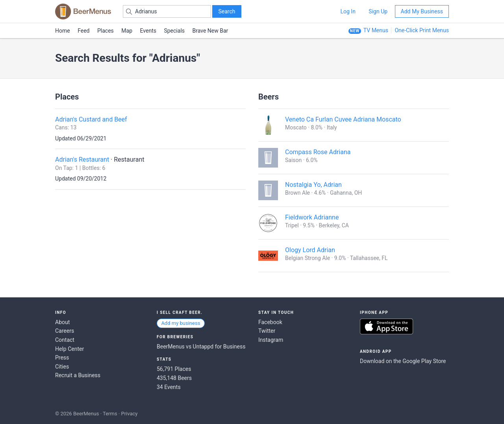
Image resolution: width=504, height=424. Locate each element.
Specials (174, 31)
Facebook (270, 322)
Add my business (181, 323)
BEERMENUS (83, 11)
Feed (83, 31)
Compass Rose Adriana (318, 152)
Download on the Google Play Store (403, 361)
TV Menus (376, 30)
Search (227, 11)
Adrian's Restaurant (82, 159)
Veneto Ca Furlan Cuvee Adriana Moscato (343, 119)
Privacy (129, 414)
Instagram (271, 340)
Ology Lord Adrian (310, 250)
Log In (348, 11)
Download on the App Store (386, 326)
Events (148, 31)
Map (127, 31)
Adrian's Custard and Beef (91, 119)
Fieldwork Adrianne (312, 217)
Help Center (69, 349)
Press (62, 358)
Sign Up (378, 11)
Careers (65, 331)
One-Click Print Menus (422, 30)
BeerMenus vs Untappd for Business (201, 347)
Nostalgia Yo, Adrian (313, 185)
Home (63, 31)
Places (106, 31)
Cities (62, 367)
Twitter (267, 331)
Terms (110, 414)
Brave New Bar (210, 31)
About (62, 322)
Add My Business (422, 11)
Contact (65, 340)
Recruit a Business (78, 375)
